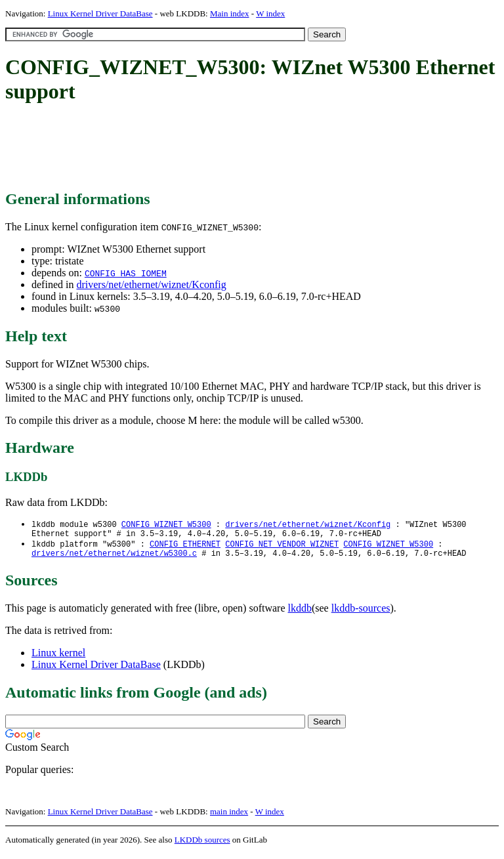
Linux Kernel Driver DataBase (100, 13)
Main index (230, 13)
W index (270, 13)
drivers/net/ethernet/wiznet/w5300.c (114, 558)
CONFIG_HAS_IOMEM (126, 273)
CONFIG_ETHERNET (185, 547)
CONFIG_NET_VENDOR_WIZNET (282, 547)
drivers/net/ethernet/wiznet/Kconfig (151, 284)
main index (229, 817)
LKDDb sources (202, 845)
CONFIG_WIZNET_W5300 (166, 525)
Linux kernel (58, 658)
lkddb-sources (361, 613)
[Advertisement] (244, 148)
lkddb (300, 613)
